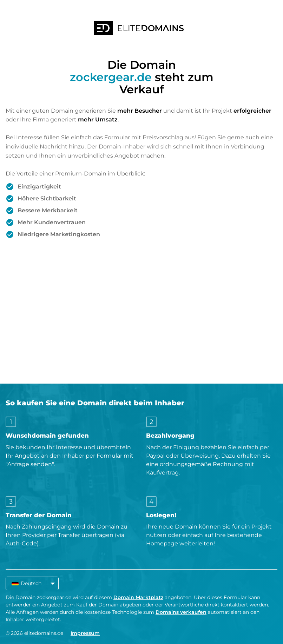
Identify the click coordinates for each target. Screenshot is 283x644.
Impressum (85, 633)
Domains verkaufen (181, 612)
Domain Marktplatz (138, 597)
